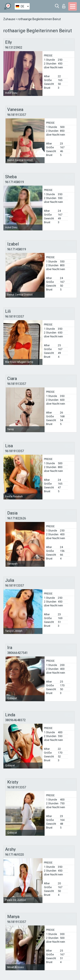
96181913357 (17, 115)
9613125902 (14, 48)
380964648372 (15, 720)
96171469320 (15, 855)
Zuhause (9, 19)
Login (64, 6)
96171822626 (17, 518)
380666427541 (17, 653)
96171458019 (15, 182)
